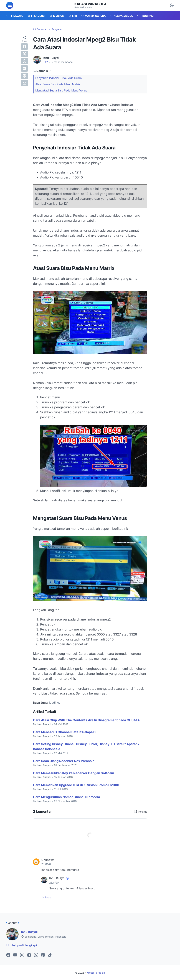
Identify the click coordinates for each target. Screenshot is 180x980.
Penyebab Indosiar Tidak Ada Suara (59, 78)
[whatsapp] (24, 61)
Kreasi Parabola (91, 4)
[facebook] (24, 47)
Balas (47, 897)
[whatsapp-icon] (36, 955)
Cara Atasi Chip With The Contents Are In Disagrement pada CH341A (86, 720)
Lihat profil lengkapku (23, 945)
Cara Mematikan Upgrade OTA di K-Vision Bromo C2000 (76, 785)
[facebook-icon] (8, 955)
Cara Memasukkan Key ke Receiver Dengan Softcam (73, 773)
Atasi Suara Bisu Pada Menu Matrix (58, 84)
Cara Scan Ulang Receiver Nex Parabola (64, 761)
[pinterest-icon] (43, 955)
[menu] (10, 5)
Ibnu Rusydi (29, 932)
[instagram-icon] (22, 955)
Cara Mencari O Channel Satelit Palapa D (64, 732)
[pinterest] (24, 76)
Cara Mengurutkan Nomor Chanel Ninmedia (66, 797)
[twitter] (24, 54)
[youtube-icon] (15, 955)
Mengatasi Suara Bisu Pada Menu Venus (61, 90)
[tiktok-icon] (50, 955)
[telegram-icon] (29, 955)
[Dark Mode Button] (172, 5)
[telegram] (24, 68)
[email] (24, 83)
